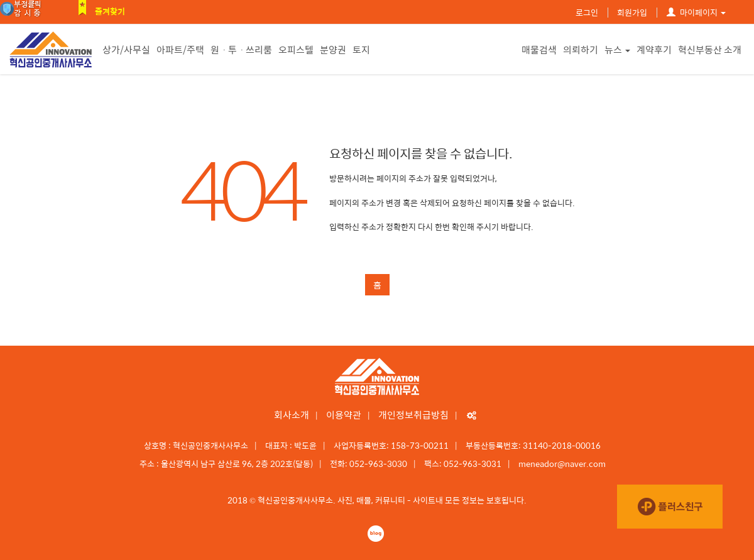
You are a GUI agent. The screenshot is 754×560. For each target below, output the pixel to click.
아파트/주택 (180, 49)
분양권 (333, 49)
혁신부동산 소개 (710, 49)
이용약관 (344, 415)
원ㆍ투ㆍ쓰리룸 (241, 49)
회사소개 (292, 415)
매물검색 (539, 49)
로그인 (587, 12)
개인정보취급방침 (413, 415)
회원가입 (632, 12)
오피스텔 (296, 49)
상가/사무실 (126, 49)
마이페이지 (696, 12)
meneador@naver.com (562, 464)
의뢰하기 (581, 49)
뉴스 (617, 49)
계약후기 (654, 49)
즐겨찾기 (110, 11)
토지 (361, 49)
